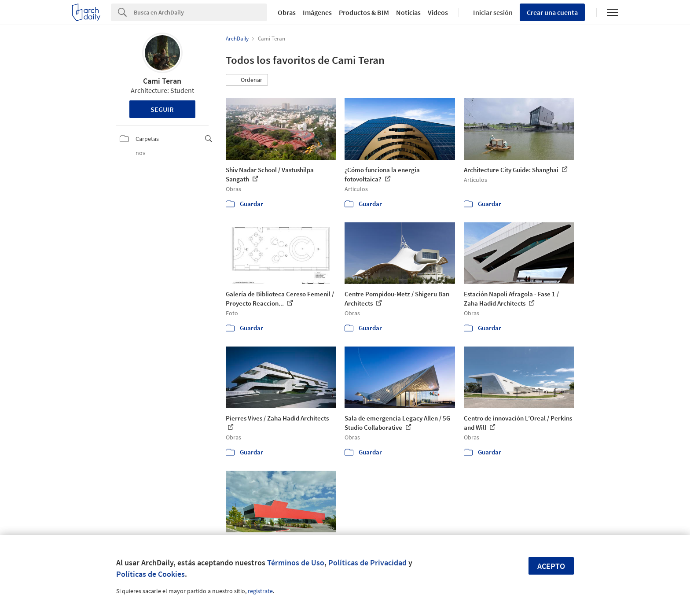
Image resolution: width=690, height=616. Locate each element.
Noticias (408, 12)
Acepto (551, 566)
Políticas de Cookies (150, 574)
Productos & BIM (364, 12)
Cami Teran (162, 81)
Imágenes (317, 12)
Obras (287, 12)
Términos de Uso (296, 563)
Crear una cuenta (552, 12)
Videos (438, 12)
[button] (247, 80)
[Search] (200, 12)
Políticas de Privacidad (367, 563)
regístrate (260, 591)
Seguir (162, 109)
